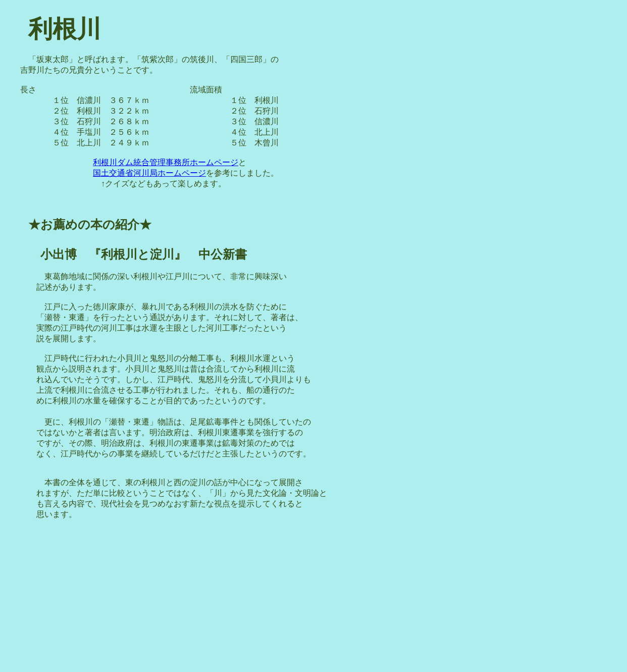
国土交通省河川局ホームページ (149, 173)
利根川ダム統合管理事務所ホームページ (166, 162)
